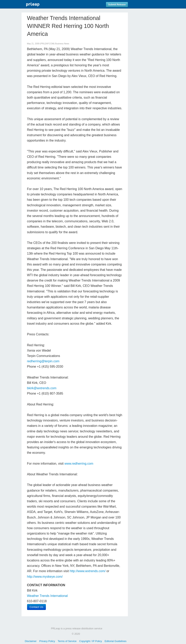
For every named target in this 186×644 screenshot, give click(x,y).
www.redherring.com (79, 464)
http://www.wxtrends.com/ (88, 571)
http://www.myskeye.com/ (45, 577)
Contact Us (36, 607)
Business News (62, 44)
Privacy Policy (47, 641)
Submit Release (117, 5)
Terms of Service (67, 641)
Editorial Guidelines (115, 641)
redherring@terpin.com (43, 361)
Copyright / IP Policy (91, 641)
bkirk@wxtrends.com (42, 388)
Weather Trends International (47, 596)
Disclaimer (31, 641)
